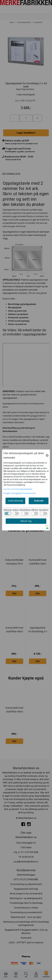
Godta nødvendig (15, 501)
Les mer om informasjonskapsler (18, 489)
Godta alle (39, 501)
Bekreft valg (26, 521)
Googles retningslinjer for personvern (20, 493)
